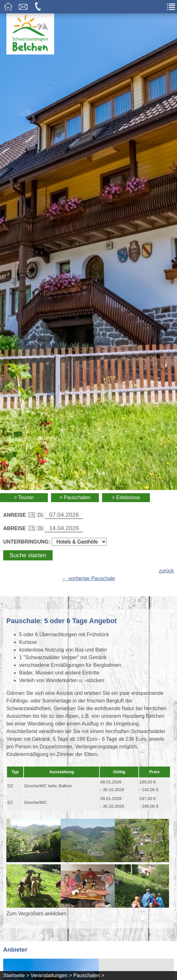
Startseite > (16, 975)
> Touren (24, 497)
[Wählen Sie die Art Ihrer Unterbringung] (79, 542)
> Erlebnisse (126, 497)
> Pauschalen (75, 497)
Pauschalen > (89, 975)
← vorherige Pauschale (88, 578)
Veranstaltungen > (51, 975)
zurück (166, 571)
